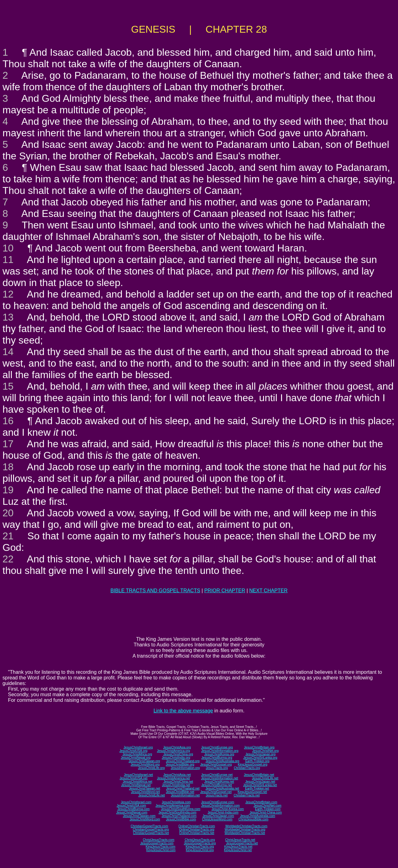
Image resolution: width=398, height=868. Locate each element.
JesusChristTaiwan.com (139, 816)
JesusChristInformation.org (220, 751)
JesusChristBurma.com (134, 809)
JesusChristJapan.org (260, 754)
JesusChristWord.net (145, 792)
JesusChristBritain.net (259, 775)
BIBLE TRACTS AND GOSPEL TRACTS (155, 591)
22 (8, 559)
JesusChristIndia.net (176, 785)
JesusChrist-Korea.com (228, 809)
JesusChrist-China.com (266, 812)
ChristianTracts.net (247, 795)
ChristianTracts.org (247, 768)
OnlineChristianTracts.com (197, 826)
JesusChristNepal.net (136, 785)
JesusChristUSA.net (134, 778)
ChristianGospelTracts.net (151, 833)
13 (8, 317)
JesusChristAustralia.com (258, 816)
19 (8, 490)
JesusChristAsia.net (177, 775)
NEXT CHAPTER (268, 591)
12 (8, 294)
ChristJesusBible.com (253, 819)
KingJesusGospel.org (253, 765)
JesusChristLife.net (265, 778)
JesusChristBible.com (181, 819)
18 (8, 467)
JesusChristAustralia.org (222, 761)
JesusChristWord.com (145, 819)
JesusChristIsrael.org (138, 747)
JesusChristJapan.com (218, 816)
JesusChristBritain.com (261, 802)
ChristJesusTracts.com (158, 840)
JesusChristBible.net (180, 792)
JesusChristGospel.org (216, 765)
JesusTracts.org (217, 768)
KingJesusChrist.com (161, 850)
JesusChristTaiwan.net (145, 788)
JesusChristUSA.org (133, 751)
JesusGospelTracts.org (200, 843)
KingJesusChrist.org (200, 850)
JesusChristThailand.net (183, 788)
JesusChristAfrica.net (137, 782)
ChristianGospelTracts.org (151, 830)
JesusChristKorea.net (219, 782)
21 (8, 536)
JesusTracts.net (217, 795)
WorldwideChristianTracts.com (246, 826)
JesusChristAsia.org (177, 747)
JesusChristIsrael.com (136, 802)
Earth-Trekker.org (257, 761)
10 (8, 248)
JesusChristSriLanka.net (260, 785)
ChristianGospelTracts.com (149, 826)
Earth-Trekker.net (257, 788)
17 (8, 444)
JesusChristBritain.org (259, 747)
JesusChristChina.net (178, 782)
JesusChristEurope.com (218, 802)
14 (8, 352)
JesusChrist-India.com (223, 812)
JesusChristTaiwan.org (144, 761)
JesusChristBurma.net (217, 785)
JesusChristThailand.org (183, 761)
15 (8, 386)
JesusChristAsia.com (176, 802)
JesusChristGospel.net (216, 792)
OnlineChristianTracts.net (197, 833)
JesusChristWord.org (145, 765)
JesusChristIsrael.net (138, 775)
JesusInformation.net (185, 795)
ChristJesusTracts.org (200, 840)
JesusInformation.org (185, 768)
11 (8, 260)
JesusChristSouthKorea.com (180, 809)
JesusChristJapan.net (260, 782)
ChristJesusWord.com (217, 819)
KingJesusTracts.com (161, 847)
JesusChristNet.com (267, 806)
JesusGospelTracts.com (157, 843)
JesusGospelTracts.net (242, 843)
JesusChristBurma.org (217, 758)
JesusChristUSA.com (131, 806)
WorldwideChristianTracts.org (245, 830)
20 (8, 513)
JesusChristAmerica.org (174, 751)
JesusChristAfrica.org (137, 754)
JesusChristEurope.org (217, 747)
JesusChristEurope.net (217, 775)
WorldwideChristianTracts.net (245, 833)
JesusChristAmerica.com (173, 806)
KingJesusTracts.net (238, 847)
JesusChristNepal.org (136, 758)
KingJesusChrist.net (238, 850)
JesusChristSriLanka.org (260, 758)
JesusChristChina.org (178, 754)
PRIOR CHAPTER (225, 591)
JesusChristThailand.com (179, 816)
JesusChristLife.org (151, 768)
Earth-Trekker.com (268, 809)
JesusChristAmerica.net (174, 778)
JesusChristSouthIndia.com (178, 812)
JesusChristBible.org (180, 765)
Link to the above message (183, 711)
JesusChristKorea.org (219, 754)
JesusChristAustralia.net (222, 788)
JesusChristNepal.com (132, 812)
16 (8, 421)
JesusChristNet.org (265, 751)
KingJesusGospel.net (252, 792)
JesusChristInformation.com (220, 806)
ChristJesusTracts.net (240, 840)
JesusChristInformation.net (220, 778)
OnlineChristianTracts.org (197, 830)
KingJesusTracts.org (200, 847)
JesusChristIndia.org (176, 758)
